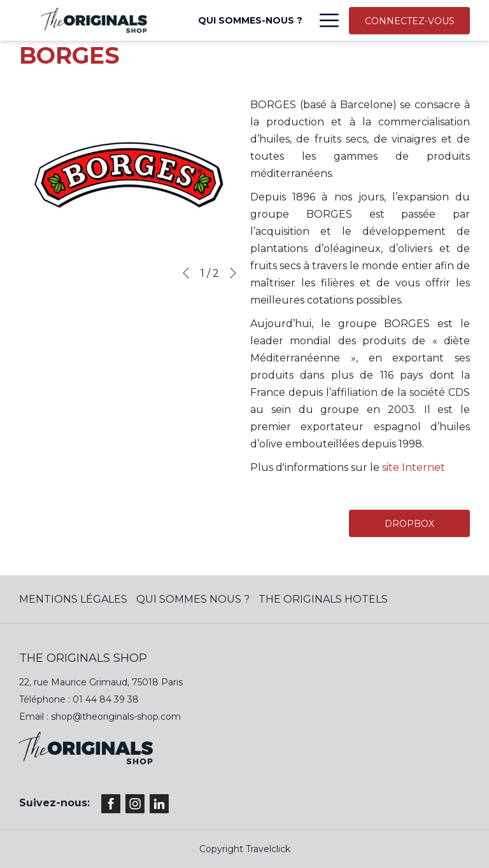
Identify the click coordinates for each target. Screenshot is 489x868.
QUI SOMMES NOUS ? (193, 599)
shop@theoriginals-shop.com (116, 717)
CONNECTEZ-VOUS (410, 21)
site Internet (414, 467)
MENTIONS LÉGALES (73, 599)
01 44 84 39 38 (106, 699)
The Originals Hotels (323, 599)
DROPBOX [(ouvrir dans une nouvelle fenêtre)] (409, 524)
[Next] (233, 273)
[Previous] (186, 273)
